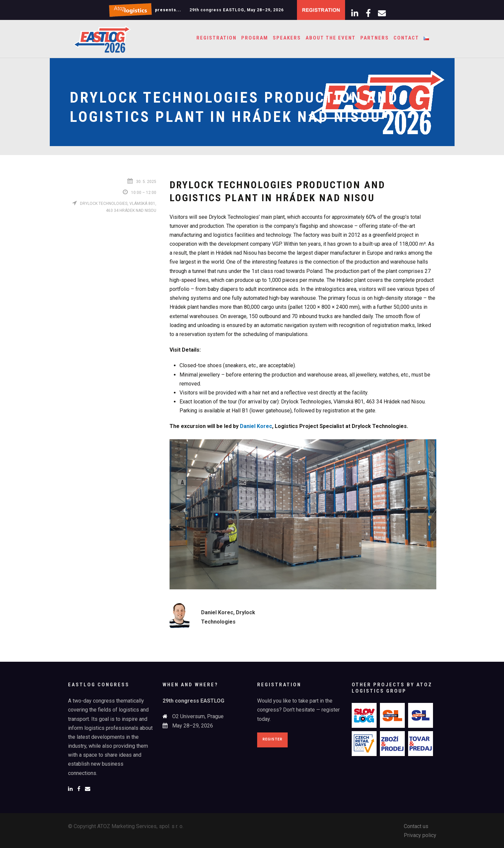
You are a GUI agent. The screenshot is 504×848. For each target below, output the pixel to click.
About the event (331, 38)
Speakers (287, 38)
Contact (406, 38)
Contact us (416, 826)
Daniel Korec (256, 426)
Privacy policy (420, 835)
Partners (375, 38)
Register (272, 739)
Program (255, 38)
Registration (216, 38)
